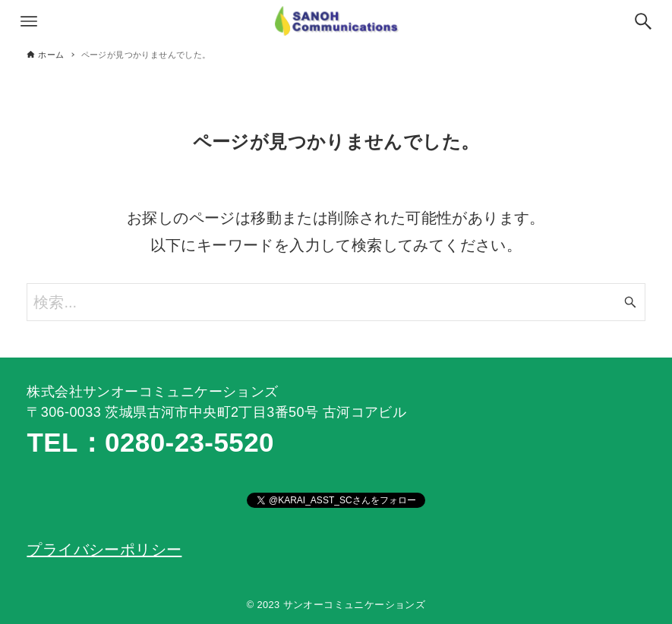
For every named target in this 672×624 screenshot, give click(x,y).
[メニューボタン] (29, 21)
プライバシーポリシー (104, 550)
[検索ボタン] (643, 21)
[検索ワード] (336, 302)
